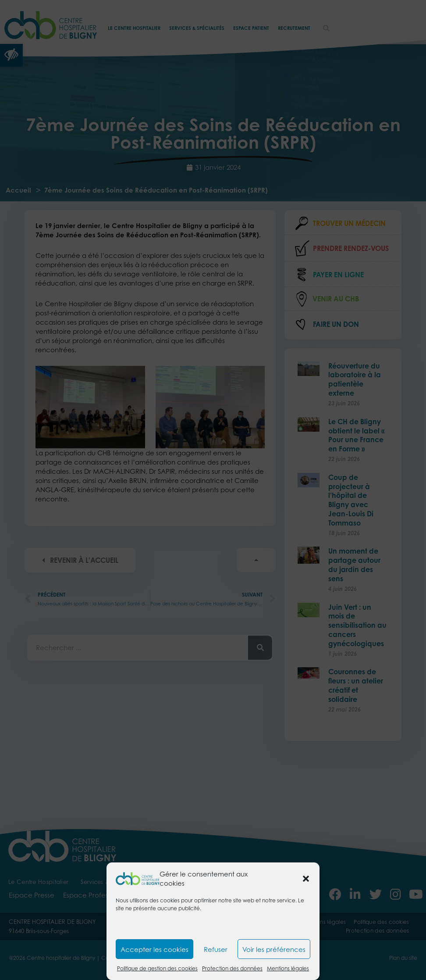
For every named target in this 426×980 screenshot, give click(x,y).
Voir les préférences (274, 949)
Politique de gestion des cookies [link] (157, 968)
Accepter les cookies (154, 949)
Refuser (216, 949)
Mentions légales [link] (288, 968)
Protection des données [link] (232, 968)
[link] (138, 878)
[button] (306, 879)
